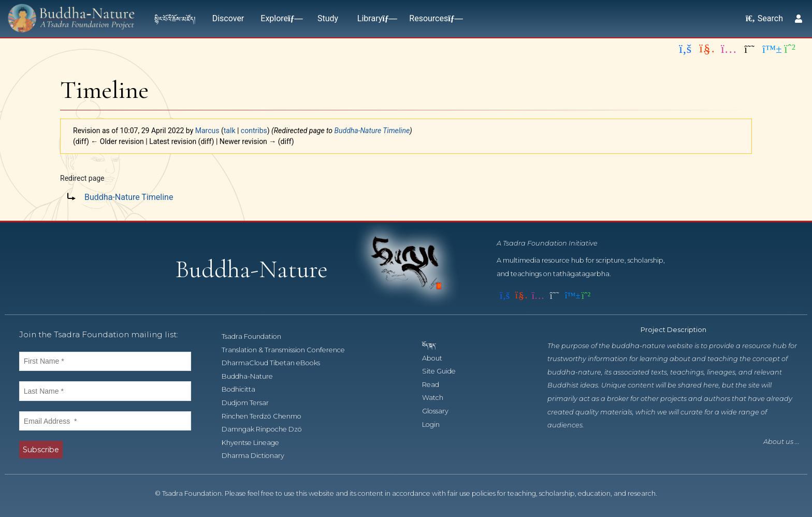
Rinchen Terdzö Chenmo (267, 416)
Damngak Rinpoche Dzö (267, 429)
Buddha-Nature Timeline (372, 131)
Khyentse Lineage (256, 443)
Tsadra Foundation (257, 336)
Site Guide (445, 371)
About (438, 358)
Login (437, 425)
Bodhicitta (244, 389)
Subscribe (41, 450)
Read (436, 385)
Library (375, 18)
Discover (228, 18)
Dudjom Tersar (251, 403)
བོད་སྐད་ (434, 345)
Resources (434, 18)
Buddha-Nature (253, 376)
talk (230, 131)
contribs (254, 131)
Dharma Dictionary (259, 456)
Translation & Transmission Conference (289, 350)
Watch (438, 398)
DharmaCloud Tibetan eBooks (276, 363)
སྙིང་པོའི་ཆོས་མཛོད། (175, 18)
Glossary (441, 411)
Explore (279, 18)
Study (328, 18)
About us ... (781, 442)
